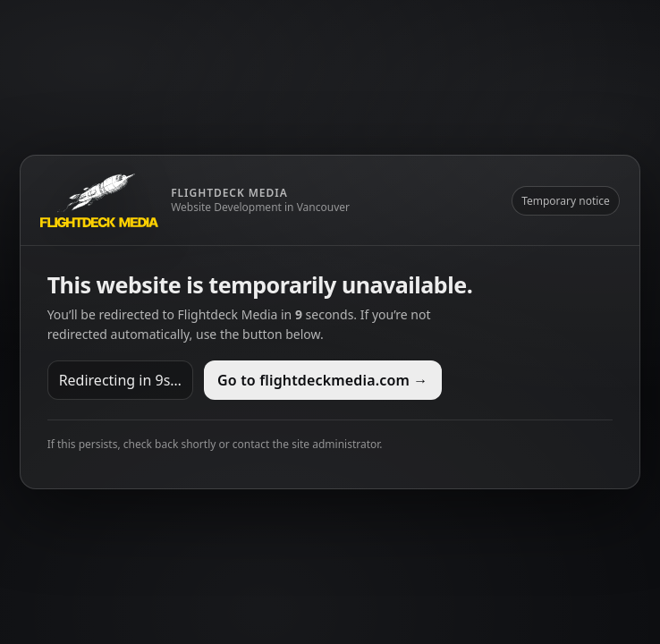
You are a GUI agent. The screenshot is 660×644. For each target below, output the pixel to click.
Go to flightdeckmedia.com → (323, 380)
